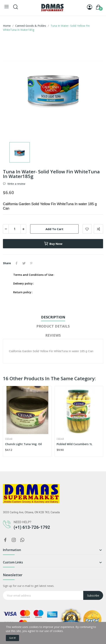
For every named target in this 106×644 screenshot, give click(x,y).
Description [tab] (53, 317)
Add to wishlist (87, 229)
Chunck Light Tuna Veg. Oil (23, 444)
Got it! (12, 638)
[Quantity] (15, 229)
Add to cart (54, 229)
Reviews (53, 335)
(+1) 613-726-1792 (32, 527)
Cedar (9, 439)
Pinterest (31, 263)
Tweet (24, 263)
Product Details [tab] (53, 326)
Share (17, 263)
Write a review (16, 184)
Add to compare (98, 229)
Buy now (53, 244)
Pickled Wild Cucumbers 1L (74, 444)
